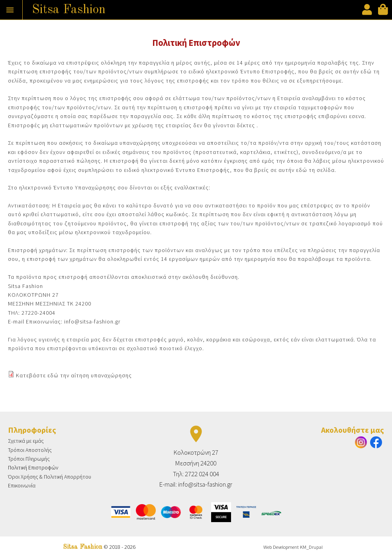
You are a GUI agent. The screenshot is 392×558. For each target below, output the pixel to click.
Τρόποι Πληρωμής (29, 459)
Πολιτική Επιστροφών (33, 467)
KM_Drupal (311, 547)
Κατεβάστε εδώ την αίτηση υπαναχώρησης (74, 375)
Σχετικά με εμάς (26, 441)
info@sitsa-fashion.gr (92, 321)
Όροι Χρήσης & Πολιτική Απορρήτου (50, 477)
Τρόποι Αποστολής (30, 450)
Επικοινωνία (22, 485)
